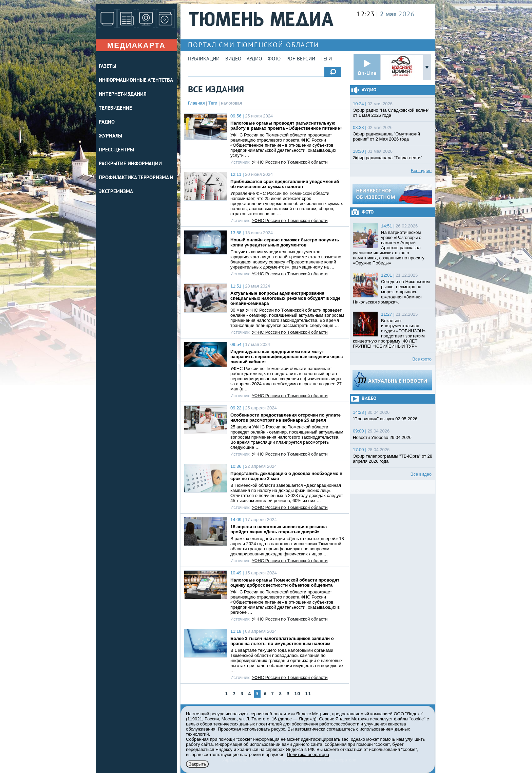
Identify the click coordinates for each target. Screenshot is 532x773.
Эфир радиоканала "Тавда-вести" (387, 158)
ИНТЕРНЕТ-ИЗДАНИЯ (122, 95)
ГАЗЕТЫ (107, 67)
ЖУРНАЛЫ (110, 136)
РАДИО (107, 122)
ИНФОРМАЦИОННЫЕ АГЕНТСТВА (136, 81)
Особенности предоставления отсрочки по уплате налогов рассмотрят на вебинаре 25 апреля (286, 418)
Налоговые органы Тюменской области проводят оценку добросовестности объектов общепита (285, 583)
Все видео (421, 474)
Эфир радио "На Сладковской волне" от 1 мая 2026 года (391, 113)
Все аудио (421, 171)
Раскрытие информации (130, 164)
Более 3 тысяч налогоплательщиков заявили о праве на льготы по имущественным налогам (282, 641)
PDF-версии (301, 59)
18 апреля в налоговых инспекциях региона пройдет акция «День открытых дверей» (279, 529)
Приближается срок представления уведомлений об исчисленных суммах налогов (285, 184)
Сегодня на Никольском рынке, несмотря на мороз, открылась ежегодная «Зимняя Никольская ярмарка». (391, 292)
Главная (196, 103)
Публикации (204, 59)
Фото (274, 59)
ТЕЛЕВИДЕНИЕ (115, 108)
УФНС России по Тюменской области (290, 162)
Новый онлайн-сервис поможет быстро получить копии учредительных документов (285, 242)
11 (308, 694)
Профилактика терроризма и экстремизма (136, 185)
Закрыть (197, 764)
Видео (233, 59)
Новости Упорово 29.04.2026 (382, 437)
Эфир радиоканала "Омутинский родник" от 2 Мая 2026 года (386, 136)
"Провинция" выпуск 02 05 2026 (385, 419)
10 (297, 694)
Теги (326, 59)
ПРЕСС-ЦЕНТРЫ (116, 150)
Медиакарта (136, 45)
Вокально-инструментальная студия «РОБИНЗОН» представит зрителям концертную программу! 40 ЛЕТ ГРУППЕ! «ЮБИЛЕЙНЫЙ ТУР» (389, 333)
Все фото (422, 359)
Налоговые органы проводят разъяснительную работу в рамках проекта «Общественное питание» (286, 126)
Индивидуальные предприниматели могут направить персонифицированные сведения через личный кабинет (287, 357)
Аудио (254, 59)
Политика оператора (308, 754)
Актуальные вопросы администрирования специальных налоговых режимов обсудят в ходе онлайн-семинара (286, 298)
